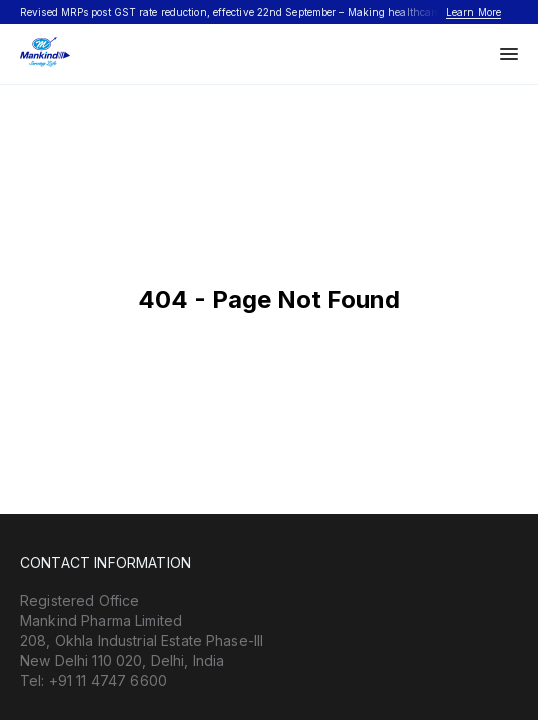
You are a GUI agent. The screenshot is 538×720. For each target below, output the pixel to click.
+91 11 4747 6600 (108, 680)
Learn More (473, 12)
